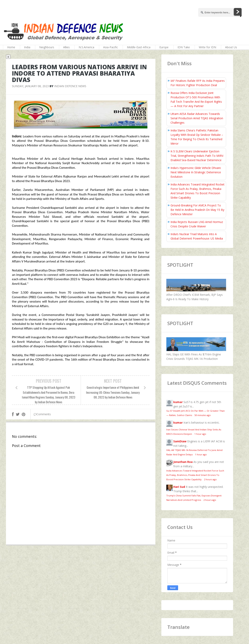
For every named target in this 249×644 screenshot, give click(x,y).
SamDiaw (180, 441)
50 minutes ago (203, 415)
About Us (231, 47)
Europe (164, 47)
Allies (66, 47)
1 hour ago (200, 434)
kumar (178, 402)
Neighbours (47, 47)
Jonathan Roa (183, 462)
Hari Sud (179, 487)
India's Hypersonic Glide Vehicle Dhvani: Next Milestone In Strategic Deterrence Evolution (196, 172)
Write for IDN (207, 47)
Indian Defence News (70, 86)
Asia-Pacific (111, 47)
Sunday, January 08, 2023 (30, 86)
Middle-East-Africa (139, 47)
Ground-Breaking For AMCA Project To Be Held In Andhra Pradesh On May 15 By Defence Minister (197, 210)
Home (11, 47)
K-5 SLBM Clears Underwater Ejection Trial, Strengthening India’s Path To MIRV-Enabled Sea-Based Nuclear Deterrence (197, 156)
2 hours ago (210, 479)
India (27, 47)
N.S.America (86, 47)
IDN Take (184, 47)
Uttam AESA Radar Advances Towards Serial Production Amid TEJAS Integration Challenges (197, 118)
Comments (42, 414)
